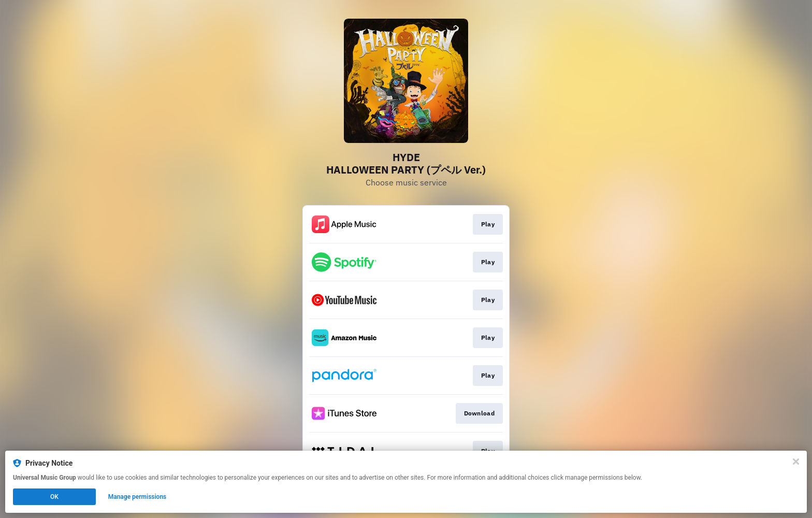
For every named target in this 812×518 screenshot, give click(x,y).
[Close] (796, 462)
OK (54, 497)
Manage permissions (137, 497)
